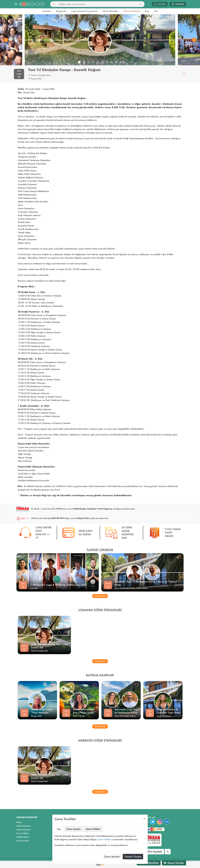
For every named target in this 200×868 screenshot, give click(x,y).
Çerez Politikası (105, 839)
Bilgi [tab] (59, 829)
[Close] (144, 819)
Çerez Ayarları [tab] (73, 829)
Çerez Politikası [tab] (93, 829)
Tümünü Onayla (133, 857)
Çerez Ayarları (112, 857)
